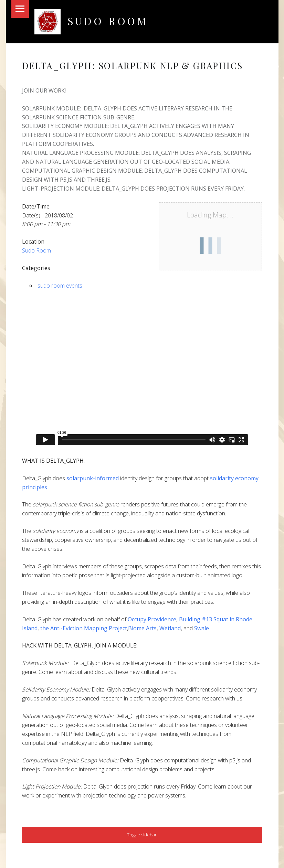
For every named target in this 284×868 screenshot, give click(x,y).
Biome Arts (142, 628)
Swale (202, 628)
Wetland (170, 628)
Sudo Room (108, 21)
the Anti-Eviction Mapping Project (84, 628)
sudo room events (60, 286)
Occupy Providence (152, 619)
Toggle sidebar (142, 835)
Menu (20, 9)
